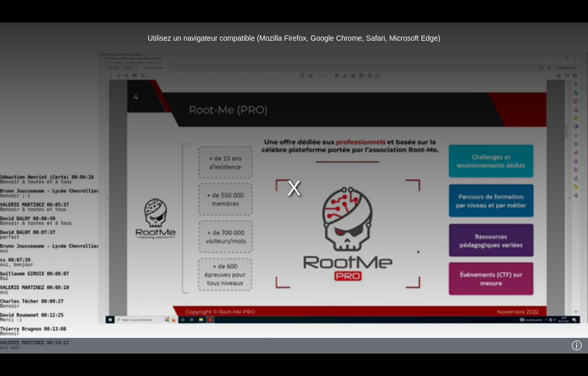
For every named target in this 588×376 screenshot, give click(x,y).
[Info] (577, 346)
